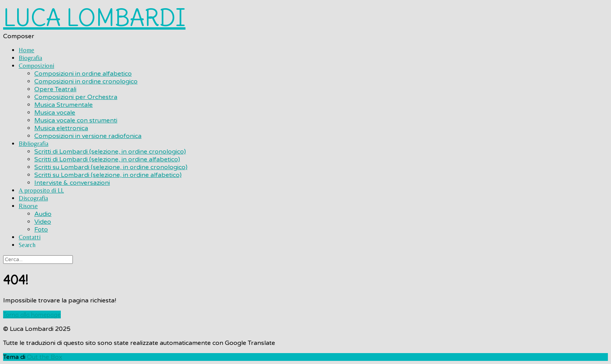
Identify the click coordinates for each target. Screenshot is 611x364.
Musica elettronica (61, 128)
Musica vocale (55, 113)
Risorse (28, 206)
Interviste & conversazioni (72, 183)
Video (43, 222)
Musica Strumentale (64, 105)
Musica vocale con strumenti (76, 120)
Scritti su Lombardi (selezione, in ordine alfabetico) (108, 175)
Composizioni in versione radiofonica (88, 136)
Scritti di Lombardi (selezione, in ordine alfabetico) (107, 159)
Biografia (30, 58)
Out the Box (45, 357)
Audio (43, 214)
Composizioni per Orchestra (76, 97)
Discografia (33, 198)
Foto (41, 230)
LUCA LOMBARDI (94, 18)
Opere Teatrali (55, 89)
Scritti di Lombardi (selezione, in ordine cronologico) (110, 152)
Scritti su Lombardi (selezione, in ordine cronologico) (111, 167)
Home (26, 50)
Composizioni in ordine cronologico (86, 81)
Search (27, 245)
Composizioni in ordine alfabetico (83, 74)
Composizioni (36, 66)
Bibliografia (34, 144)
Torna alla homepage (32, 315)
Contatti (30, 237)
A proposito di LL (41, 190)
